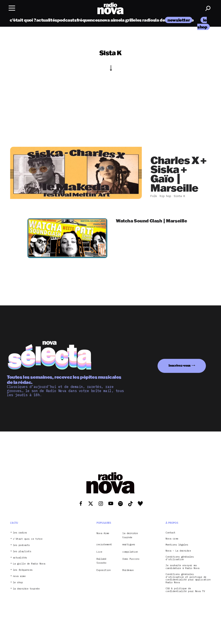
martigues (129, 544)
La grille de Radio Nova (29, 564)
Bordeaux (128, 570)
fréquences (88, 20)
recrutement (104, 544)
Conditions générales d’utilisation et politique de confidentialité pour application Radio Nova (188, 578)
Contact (170, 533)
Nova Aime (103, 533)
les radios (145, 20)
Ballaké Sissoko (101, 561)
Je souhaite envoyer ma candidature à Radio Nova (182, 567)
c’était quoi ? (23, 20)
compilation (130, 552)
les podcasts (21, 545)
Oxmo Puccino (131, 559)
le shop (18, 582)
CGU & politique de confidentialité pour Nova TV (185, 590)
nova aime (110, 20)
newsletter (179, 20)
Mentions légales (177, 545)
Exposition (103, 570)
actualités (47, 20)
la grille (128, 20)
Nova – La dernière (178, 551)
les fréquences (23, 570)
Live (99, 552)
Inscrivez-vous (180, 365)
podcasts (67, 20)
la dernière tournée (26, 589)
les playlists (22, 551)
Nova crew (172, 539)
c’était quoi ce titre (28, 539)
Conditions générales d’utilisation (180, 558)
